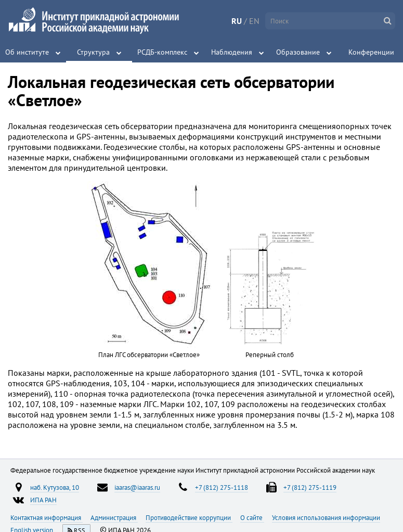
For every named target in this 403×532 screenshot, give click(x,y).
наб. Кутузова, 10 (55, 487)
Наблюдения (232, 52)
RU (237, 21)
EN (254, 21)
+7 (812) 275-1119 (310, 487)
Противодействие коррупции (189, 517)
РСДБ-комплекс (162, 52)
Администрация (114, 517)
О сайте (252, 517)
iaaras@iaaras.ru (137, 487)
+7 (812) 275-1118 (222, 487)
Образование (298, 52)
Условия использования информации (326, 517)
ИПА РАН (43, 500)
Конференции (371, 52)
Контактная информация (47, 517)
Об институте (27, 52)
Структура (93, 52)
